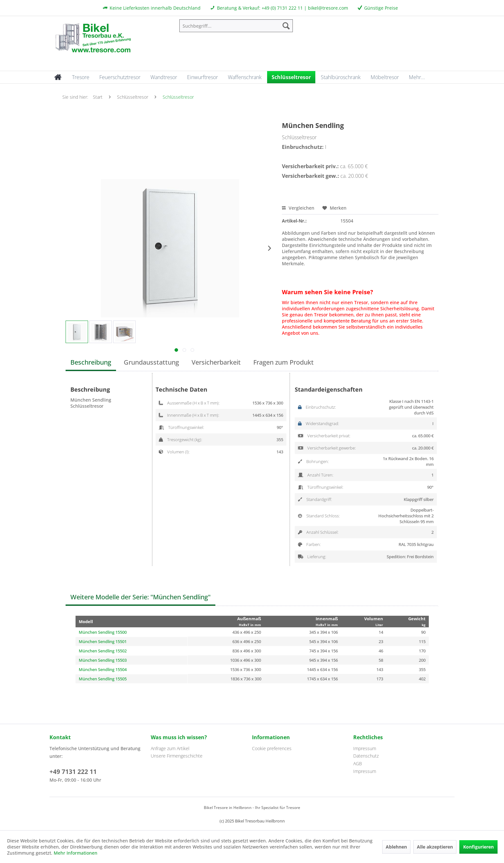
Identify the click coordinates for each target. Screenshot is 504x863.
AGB (358, 763)
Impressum (365, 748)
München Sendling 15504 (103, 669)
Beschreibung (91, 362)
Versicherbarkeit (216, 362)
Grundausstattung (151, 362)
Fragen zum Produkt (283, 362)
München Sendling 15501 (103, 641)
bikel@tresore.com (328, 8)
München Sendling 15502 (103, 651)
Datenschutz (366, 756)
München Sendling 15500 (103, 632)
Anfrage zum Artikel (170, 748)
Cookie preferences (272, 748)
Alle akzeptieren (435, 847)
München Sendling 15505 (103, 679)
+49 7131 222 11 (73, 772)
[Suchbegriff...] (236, 26)
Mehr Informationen (76, 853)
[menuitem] (236, 26)
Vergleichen (298, 208)
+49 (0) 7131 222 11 (282, 8)
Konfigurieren (478, 847)
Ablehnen (396, 847)
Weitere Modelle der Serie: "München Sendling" (140, 597)
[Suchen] (286, 26)
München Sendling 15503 (103, 660)
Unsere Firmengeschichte (177, 756)
